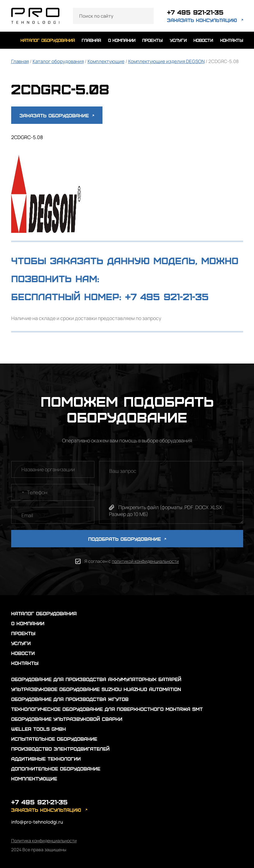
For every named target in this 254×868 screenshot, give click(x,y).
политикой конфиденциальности (145, 561)
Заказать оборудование (57, 115)
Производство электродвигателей (60, 749)
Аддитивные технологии (46, 759)
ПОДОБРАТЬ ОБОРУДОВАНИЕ (127, 539)
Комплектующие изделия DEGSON (166, 61)
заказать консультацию (202, 20)
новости (203, 40)
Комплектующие (106, 61)
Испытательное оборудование (54, 739)
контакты (232, 40)
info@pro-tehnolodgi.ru (37, 822)
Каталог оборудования (58, 61)
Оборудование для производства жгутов (70, 699)
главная (91, 40)
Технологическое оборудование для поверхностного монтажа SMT (107, 709)
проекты (152, 40)
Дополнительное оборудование (56, 769)
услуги (178, 40)
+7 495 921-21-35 (195, 12)
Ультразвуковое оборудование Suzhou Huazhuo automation (96, 689)
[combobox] (19, 492)
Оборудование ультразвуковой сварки (67, 719)
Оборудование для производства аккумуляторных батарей (96, 679)
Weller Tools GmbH (39, 729)
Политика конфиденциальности (44, 841)
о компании (122, 40)
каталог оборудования (48, 40)
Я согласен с (132, 561)
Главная (20, 61)
